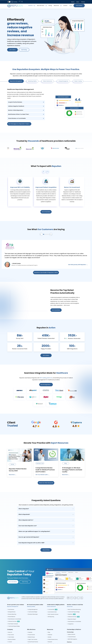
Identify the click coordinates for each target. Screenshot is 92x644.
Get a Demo (79, 6)
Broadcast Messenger (33, 614)
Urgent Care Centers (33, 639)
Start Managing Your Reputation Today (19, 124)
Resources (56, 6)
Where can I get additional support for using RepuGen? (34, 531)
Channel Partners (72, 637)
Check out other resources (46, 483)
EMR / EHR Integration (73, 639)
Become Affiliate (12, 639)
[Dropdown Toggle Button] (46, 6)
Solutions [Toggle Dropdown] (32, 6)
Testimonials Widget (33, 612)
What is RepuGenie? (24, 514)
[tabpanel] (46, 106)
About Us (10, 632)
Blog (49, 632)
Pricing (50, 6)
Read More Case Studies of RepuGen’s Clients (46, 273)
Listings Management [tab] (63, 81)
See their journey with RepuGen (78, 265)
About (78, 2)
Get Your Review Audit (42, 475)
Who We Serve (41, 6)
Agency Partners (72, 634)
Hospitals (30, 632)
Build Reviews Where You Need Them (19, 114)
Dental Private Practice (33, 642)
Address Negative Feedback (16, 106)
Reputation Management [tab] (16, 81)
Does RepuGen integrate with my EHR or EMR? (32, 543)
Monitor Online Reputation (16, 110)
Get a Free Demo (46, 212)
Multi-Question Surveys (53, 614)
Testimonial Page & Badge (14, 626)
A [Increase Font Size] (22, 2)
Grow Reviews (11, 609)
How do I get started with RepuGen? (29, 537)
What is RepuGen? (24, 509)
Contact (65, 6)
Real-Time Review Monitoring (74, 609)
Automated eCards (52, 612)
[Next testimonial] (51, 234)
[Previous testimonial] (41, 234)
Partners (83, 2)
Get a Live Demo (56, 310)
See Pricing (24, 50)
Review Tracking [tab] (78, 81)
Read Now (13, 475)
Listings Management (33, 609)
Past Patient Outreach (13, 624)
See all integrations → (46, 385)
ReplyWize (72, 614)
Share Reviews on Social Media (17, 118)
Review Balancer (12, 617)
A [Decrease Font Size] (20, 1)
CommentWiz (53, 610)
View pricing (25, 582)
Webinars (50, 635)
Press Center (11, 635)
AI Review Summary (14, 621)
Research (50, 642)
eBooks (50, 637)
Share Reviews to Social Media (15, 619)
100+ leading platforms (46, 378)
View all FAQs (46, 550)
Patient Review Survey (53, 639)
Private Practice (32, 635)
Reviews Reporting (12, 614)
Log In (71, 6)
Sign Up (73, 2)
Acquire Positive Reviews (15, 102)
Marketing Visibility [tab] (32, 81)
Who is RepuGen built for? (26, 520)
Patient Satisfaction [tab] (48, 81)
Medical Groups (31, 637)
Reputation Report (72, 619)
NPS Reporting (51, 617)
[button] (44, 171)
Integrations (71, 624)
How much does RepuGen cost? (28, 526)
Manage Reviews (12, 612)
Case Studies (11, 637)
